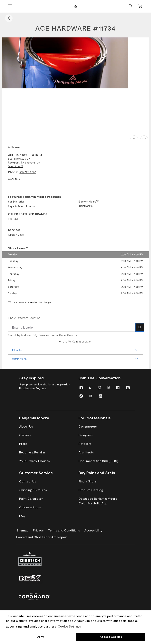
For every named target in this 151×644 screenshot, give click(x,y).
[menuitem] (81, 387)
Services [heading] (14, 230)
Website (14, 179)
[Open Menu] (10, 6)
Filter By (76, 350)
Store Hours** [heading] (18, 248)
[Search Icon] (140, 327)
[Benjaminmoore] (76, 6)
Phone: (13, 172)
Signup (24, 384)
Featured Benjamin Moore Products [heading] (34, 197)
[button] (9, 18)
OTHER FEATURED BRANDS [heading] (28, 214)
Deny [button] (40, 637)
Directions (16, 166)
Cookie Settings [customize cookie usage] (69, 626)
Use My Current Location (75, 342)
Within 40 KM (76, 359)
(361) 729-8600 (28, 172)
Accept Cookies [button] (111, 637)
